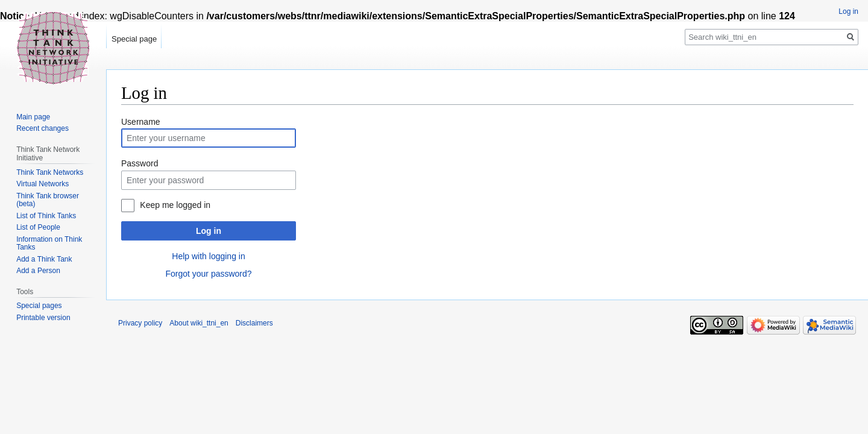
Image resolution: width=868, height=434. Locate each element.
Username (141, 122)
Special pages (39, 306)
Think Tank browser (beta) (48, 200)
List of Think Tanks (46, 216)
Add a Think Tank (44, 259)
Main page (33, 117)
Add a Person (38, 271)
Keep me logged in (175, 205)
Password (140, 163)
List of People (38, 227)
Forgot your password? (208, 274)
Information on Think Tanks (49, 244)
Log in (209, 231)
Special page (134, 39)
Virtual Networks (42, 184)
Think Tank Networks (50, 172)
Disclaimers (254, 323)
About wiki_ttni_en (199, 323)
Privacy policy (140, 323)
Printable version (43, 318)
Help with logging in (208, 256)
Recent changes (42, 128)
